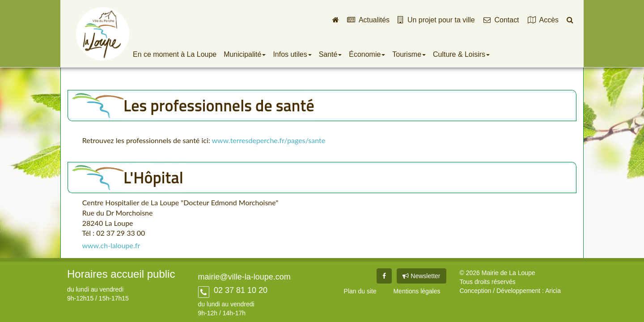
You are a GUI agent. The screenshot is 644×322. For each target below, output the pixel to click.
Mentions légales (417, 291)
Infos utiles (292, 54)
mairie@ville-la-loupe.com (244, 277)
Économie (367, 54)
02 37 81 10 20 (239, 290)
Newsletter (421, 276)
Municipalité (245, 54)
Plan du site (360, 291)
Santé (330, 54)
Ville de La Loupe (103, 33)
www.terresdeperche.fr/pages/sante (269, 140)
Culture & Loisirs (461, 54)
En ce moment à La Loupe (175, 54)
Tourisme (409, 54)
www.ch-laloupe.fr (111, 245)
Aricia (553, 291)
